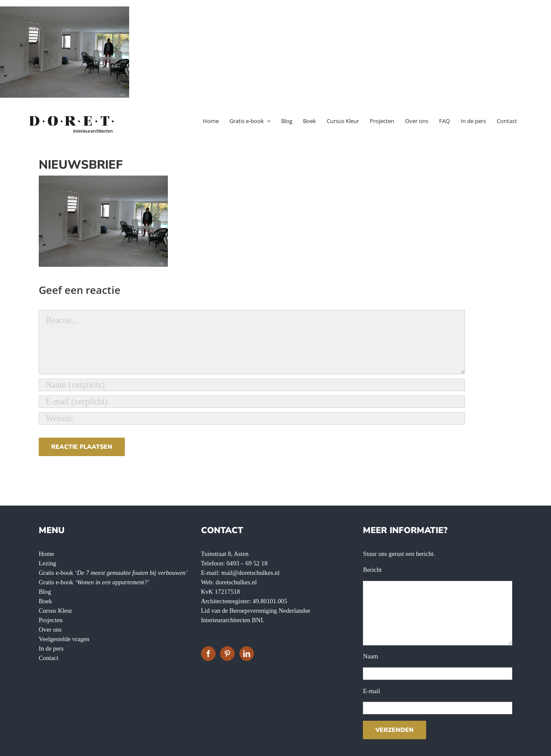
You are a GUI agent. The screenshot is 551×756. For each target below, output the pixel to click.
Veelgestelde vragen (64, 639)
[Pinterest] (227, 654)
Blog (45, 592)
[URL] (252, 418)
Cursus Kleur (56, 611)
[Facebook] (208, 654)
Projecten (51, 620)
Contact (49, 658)
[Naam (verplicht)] (252, 385)
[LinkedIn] (247, 654)
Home (46, 554)
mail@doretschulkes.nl (250, 573)
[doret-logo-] (72, 117)
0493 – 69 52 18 (247, 563)
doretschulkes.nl (236, 582)
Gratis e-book (113, 573)
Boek (45, 601)
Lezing (48, 563)
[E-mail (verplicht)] (252, 402)
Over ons (50, 629)
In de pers (51, 648)
